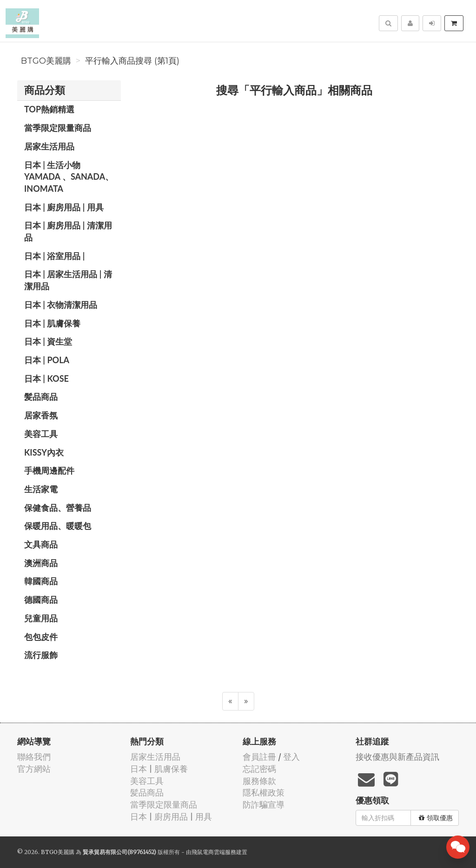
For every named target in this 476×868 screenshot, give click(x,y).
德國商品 (41, 600)
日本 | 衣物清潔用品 (61, 305)
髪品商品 (41, 397)
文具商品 (41, 544)
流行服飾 (41, 655)
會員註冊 (259, 757)
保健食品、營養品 (58, 508)
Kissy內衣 (44, 452)
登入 (291, 757)
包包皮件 (41, 637)
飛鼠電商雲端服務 (214, 852)
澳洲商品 (41, 563)
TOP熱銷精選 (49, 109)
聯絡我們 (34, 757)
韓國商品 (41, 581)
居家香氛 (41, 415)
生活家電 (41, 489)
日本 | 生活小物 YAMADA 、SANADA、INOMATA (69, 177)
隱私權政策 (264, 793)
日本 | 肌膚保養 (52, 323)
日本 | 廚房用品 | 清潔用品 (68, 231)
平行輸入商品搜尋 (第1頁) (132, 61)
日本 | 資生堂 (48, 341)
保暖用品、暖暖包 (58, 526)
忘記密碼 (259, 769)
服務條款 (259, 781)
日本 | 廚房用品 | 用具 (64, 207)
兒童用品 (41, 618)
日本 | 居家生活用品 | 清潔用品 (68, 280)
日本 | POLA (47, 360)
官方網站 (34, 769)
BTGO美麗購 (46, 61)
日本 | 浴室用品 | (55, 256)
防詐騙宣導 (264, 805)
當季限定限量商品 (58, 128)
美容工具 (41, 434)
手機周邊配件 (49, 470)
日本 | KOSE (46, 379)
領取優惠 (436, 818)
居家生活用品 (49, 146)
